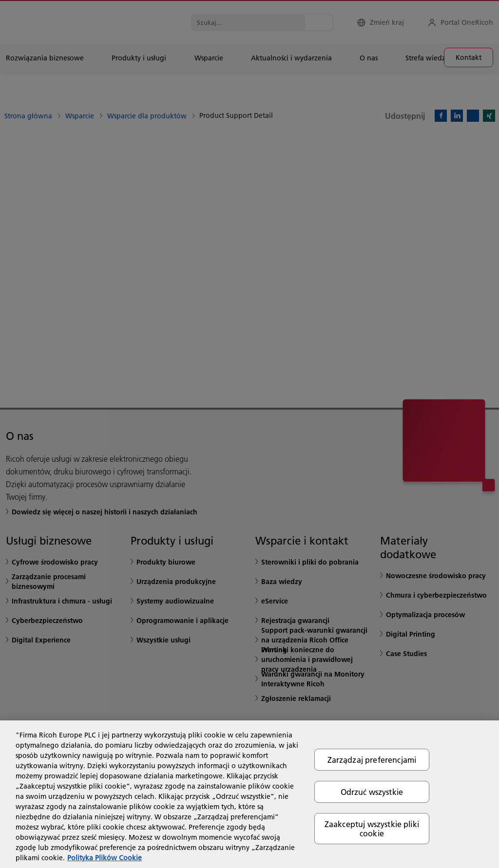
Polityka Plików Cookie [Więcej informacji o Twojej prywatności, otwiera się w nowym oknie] (105, 858)
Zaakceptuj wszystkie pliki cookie (372, 829)
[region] (249, 794)
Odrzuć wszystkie (372, 792)
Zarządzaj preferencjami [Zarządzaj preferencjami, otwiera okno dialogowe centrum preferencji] (372, 760)
